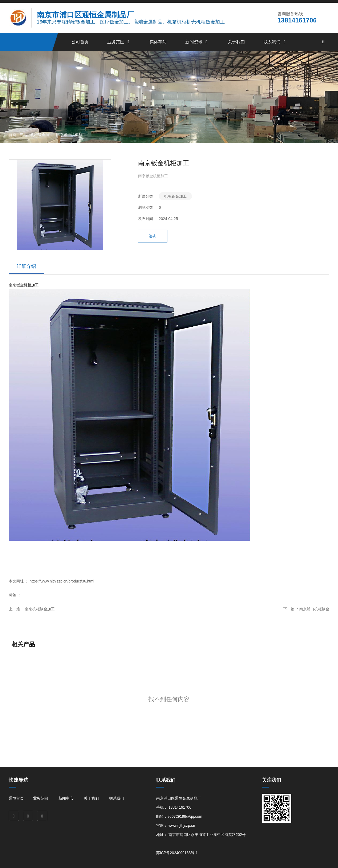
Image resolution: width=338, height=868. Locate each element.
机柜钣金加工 (42, 134)
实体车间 (158, 42)
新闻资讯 (197, 42)
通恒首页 (16, 798)
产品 (23, 134)
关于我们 (236, 42)
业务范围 (119, 42)
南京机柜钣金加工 (40, 609)
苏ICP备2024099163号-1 (177, 853)
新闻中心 (66, 798)
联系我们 (275, 42)
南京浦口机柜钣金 (314, 609)
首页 (13, 134)
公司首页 (80, 42)
